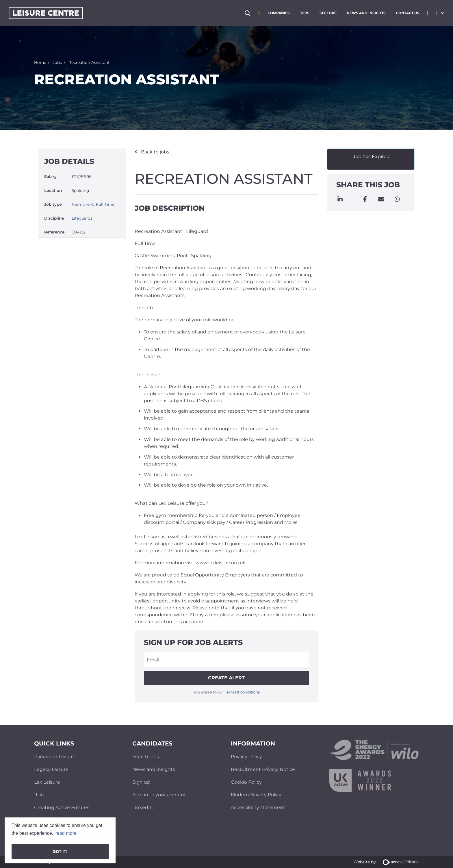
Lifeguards (82, 218)
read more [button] (66, 833)
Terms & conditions (242, 692)
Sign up (141, 782)
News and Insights (366, 13)
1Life (39, 795)
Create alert (226, 678)
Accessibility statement (258, 807)
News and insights (154, 769)
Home (40, 62)
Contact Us (407, 13)
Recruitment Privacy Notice (263, 769)
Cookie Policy (246, 782)
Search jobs (146, 757)
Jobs (305, 13)
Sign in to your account (159, 795)
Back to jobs (155, 152)
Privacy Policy (246, 757)
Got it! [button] (60, 852)
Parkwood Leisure (55, 757)
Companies (279, 13)
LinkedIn (143, 807)
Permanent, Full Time (93, 204)
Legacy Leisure (51, 769)
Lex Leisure (47, 782)
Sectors (328, 13)
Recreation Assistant (89, 62)
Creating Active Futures (62, 807)
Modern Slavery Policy (256, 795)
